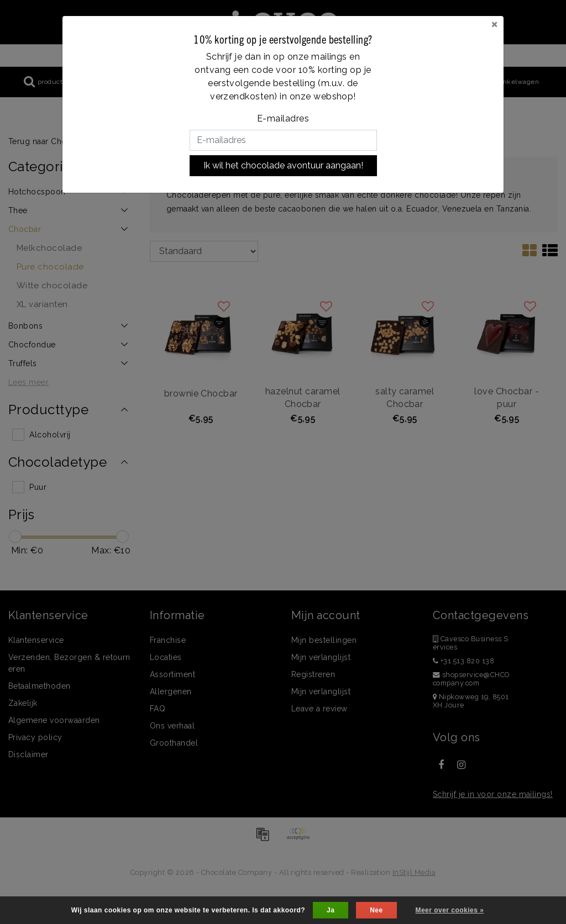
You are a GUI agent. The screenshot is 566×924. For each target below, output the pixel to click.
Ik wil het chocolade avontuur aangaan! (283, 165)
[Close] (494, 24)
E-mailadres (283, 118)
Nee (376, 910)
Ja (331, 910)
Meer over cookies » (449, 910)
